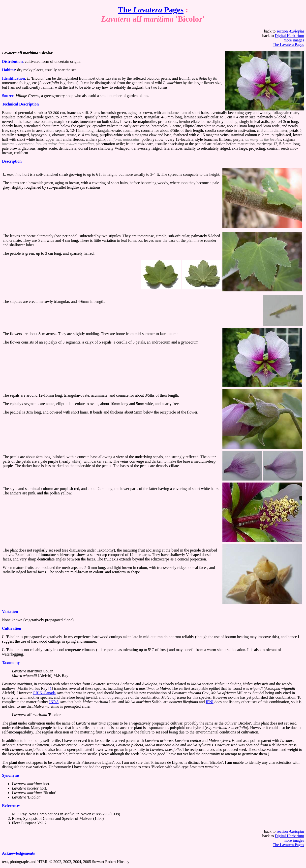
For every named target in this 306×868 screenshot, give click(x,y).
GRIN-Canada (44, 693)
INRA (54, 702)
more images (294, 40)
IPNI (210, 702)
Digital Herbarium (289, 36)
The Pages (151, 10)
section (290, 31)
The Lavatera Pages (288, 45)
